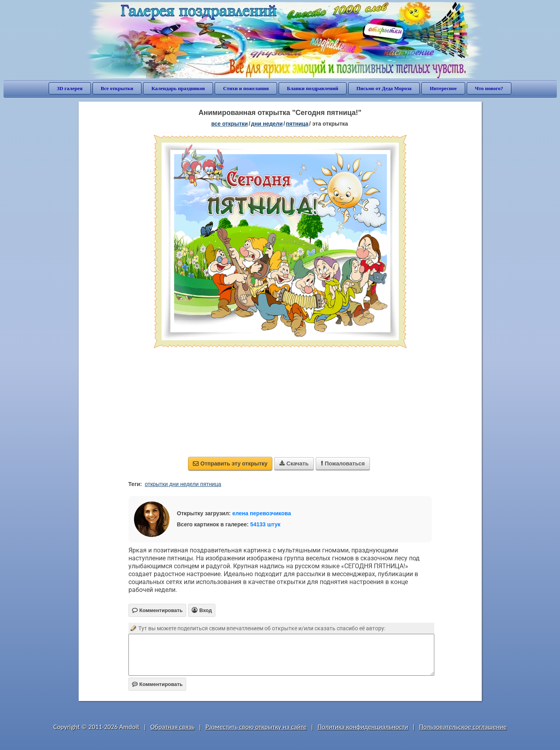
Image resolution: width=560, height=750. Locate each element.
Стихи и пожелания (246, 88)
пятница (297, 124)
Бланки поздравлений (313, 88)
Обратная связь (173, 727)
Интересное (443, 88)
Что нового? (489, 88)
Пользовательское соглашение (463, 727)
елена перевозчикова (262, 513)
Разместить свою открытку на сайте (256, 727)
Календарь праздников (178, 88)
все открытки (229, 124)
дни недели (267, 124)
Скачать (294, 464)
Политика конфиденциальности (363, 727)
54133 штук (265, 524)
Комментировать (157, 684)
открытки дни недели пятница (183, 484)
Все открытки (117, 88)
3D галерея (70, 88)
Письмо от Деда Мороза (384, 88)
